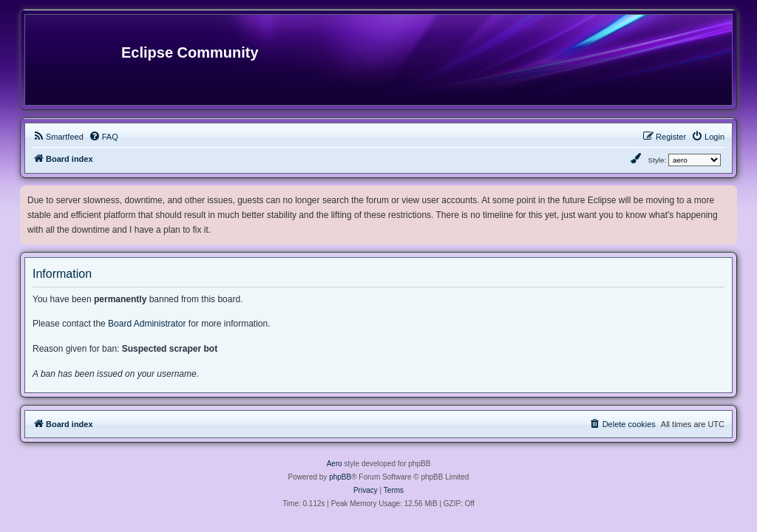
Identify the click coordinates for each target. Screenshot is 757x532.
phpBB (340, 477)
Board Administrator (147, 324)
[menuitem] (58, 137)
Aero (335, 464)
